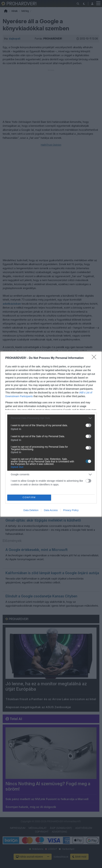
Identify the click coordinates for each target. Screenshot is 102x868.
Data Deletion (31, 510)
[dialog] (51, 434)
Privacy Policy (71, 510)
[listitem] (51, 418)
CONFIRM (29, 497)
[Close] (95, 358)
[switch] (88, 425)
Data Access (51, 510)
